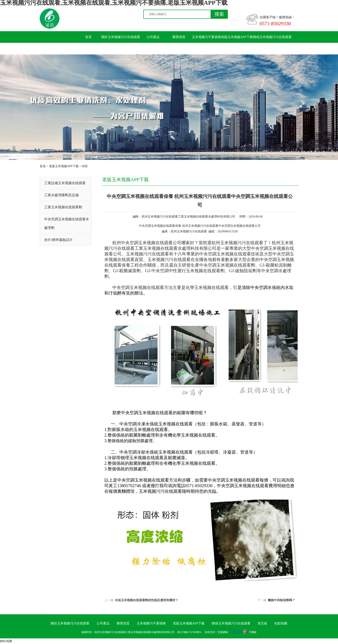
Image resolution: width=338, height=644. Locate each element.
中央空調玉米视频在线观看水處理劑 (67, 223)
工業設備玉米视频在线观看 (65, 183)
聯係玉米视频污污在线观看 (272, 37)
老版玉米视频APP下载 (237, 37)
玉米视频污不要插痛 (206, 37)
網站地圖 (6, 641)
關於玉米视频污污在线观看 (121, 37)
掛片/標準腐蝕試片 (58, 240)
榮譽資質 (179, 37)
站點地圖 (281, 623)
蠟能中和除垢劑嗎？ (282, 600)
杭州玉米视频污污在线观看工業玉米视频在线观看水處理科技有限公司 (188, 217)
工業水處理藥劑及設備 (61, 195)
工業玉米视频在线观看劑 (63, 207)
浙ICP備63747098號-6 (189, 632)
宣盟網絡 (223, 632)
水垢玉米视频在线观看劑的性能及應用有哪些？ (147, 600)
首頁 (88, 37)
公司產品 (153, 37)
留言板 (88, 49)
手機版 (253, 632)
